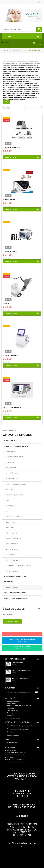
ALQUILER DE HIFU (10, 441)
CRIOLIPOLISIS (10, 468)
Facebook (12, 634)
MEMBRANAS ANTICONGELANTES (16, 598)
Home (6, 50)
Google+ (23, 634)
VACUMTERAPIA (11, 452)
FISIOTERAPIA (9, 582)
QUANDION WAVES (10, 251)
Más (7, 102)
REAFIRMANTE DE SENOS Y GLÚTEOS (18, 566)
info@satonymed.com (13, 735)
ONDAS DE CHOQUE (12, 544)
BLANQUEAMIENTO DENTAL (15, 457)
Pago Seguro (11, 708)
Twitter (16, 634)
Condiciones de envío (13, 711)
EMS (7, 500)
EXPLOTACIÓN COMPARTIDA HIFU (15, 576)
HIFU (7, 511)
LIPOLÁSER (9, 528)
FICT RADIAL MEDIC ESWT (12, 147)
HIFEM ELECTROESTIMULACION (15, 593)
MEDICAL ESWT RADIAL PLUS (13, 407)
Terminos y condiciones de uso (15, 713)
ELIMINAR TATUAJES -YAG (14, 495)
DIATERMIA (9, 490)
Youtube (27, 634)
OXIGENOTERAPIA (12, 549)
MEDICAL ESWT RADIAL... (21, 678)
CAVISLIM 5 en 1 (17, 662)
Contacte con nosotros (24, 2)
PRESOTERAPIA (11, 555)
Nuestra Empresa (12, 704)
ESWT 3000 (7, 303)
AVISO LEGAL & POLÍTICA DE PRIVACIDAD (19, 706)
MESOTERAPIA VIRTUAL (13, 538)
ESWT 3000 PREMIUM (11, 355)
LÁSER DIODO (10, 522)
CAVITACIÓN (9, 462)
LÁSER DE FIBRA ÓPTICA (14, 517)
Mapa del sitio (11, 715)
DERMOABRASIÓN (12, 479)
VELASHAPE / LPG (11, 571)
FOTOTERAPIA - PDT (12, 506)
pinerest (20, 634)
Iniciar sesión (37, 2)
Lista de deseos (14, 608)
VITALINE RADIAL (9, 199)
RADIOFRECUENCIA (12, 560)
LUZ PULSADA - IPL (12, 533)
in (31, 634)
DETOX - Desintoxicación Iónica (15, 484)
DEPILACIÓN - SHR (12, 473)
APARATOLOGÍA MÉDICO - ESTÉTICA (16, 446)
